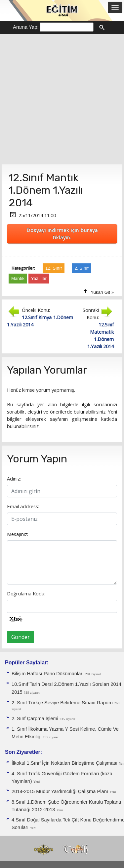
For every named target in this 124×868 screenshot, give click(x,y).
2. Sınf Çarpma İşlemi (36, 718)
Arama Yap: (26, 27)
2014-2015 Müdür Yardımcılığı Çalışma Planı (61, 791)
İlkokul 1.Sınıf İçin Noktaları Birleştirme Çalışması (65, 763)
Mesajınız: (18, 534)
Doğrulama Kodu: (26, 593)
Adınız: (14, 479)
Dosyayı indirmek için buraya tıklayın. (62, 234)
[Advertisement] (62, 99)
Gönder (21, 637)
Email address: (23, 506)
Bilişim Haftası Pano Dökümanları (48, 674)
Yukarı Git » (102, 292)
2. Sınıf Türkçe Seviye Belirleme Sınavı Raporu (63, 703)
